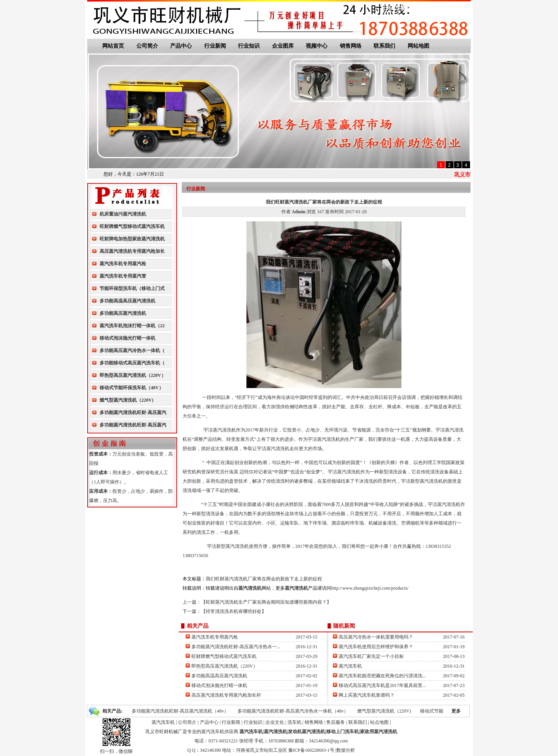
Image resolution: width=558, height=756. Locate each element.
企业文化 (275, 722)
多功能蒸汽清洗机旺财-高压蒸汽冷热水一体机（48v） (293, 711)
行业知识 (249, 46)
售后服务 (336, 722)
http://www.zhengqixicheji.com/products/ (370, 588)
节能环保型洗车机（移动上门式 (132, 288)
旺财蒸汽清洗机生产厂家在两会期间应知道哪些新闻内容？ (266, 602)
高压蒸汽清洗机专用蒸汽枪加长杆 (226, 695)
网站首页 (113, 46)
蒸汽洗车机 (350, 666)
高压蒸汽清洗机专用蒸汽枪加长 (132, 251)
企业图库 (283, 46)
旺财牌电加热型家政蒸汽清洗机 (132, 239)
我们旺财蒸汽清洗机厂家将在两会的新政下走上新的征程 (264, 579)
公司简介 (147, 46)
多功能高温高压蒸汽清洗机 (127, 301)
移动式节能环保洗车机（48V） (132, 388)
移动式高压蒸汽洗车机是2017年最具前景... (382, 685)
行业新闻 (215, 46)
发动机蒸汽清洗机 (307, 732)
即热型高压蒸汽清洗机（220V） (133, 375)
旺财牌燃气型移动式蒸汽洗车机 (132, 226)
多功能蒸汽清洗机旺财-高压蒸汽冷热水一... (236, 647)
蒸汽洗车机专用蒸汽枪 (123, 264)
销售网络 (351, 46)
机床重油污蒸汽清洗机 (123, 214)
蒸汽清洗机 (276, 732)
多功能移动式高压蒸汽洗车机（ (132, 363)
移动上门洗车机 (343, 732)
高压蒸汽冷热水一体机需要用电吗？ (376, 637)
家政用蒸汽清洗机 (379, 732)
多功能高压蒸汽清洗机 (123, 313)
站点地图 (379, 722)
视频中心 (317, 46)
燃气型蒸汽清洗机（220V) (127, 400)
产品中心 (181, 46)
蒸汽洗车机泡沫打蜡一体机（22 (132, 326)
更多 (456, 711)
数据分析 (346, 750)
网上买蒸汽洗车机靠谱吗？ (367, 695)
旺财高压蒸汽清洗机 (402, 8)
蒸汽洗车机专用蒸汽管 (123, 276)
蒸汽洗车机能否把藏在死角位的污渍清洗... (382, 676)
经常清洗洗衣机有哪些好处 (234, 611)
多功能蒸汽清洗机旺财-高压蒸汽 (133, 413)
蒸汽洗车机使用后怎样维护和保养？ (376, 647)
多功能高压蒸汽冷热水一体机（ (132, 350)
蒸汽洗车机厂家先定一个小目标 (371, 656)
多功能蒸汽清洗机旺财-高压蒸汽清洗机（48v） (180, 711)
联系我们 (436, 8)
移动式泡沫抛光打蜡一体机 (127, 338)
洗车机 (294, 722)
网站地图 (458, 8)
